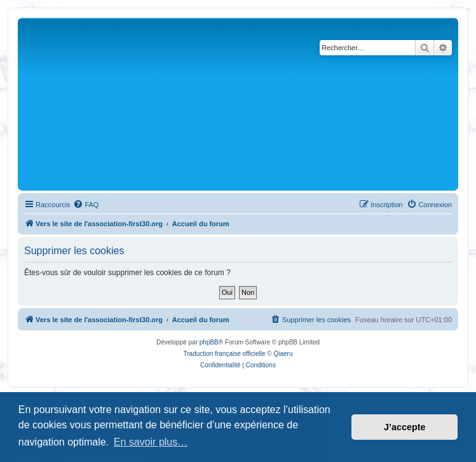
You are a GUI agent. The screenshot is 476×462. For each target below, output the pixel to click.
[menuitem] (86, 205)
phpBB (209, 342)
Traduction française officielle (225, 354)
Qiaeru (283, 354)
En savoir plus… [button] (151, 442)
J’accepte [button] (405, 427)
